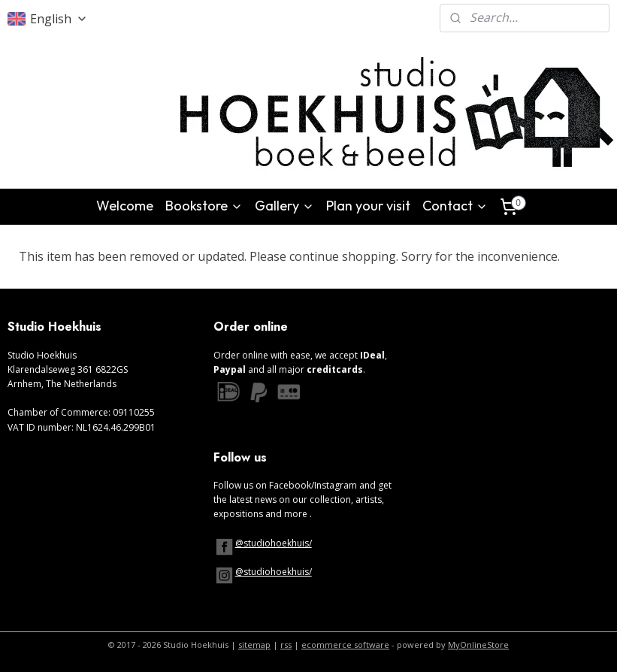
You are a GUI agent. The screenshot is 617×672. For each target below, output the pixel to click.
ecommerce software (345, 645)
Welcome (125, 206)
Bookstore (204, 206)
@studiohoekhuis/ (274, 543)
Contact (455, 206)
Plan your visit (368, 206)
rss (286, 645)
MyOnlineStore (478, 645)
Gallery (284, 206)
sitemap (254, 645)
